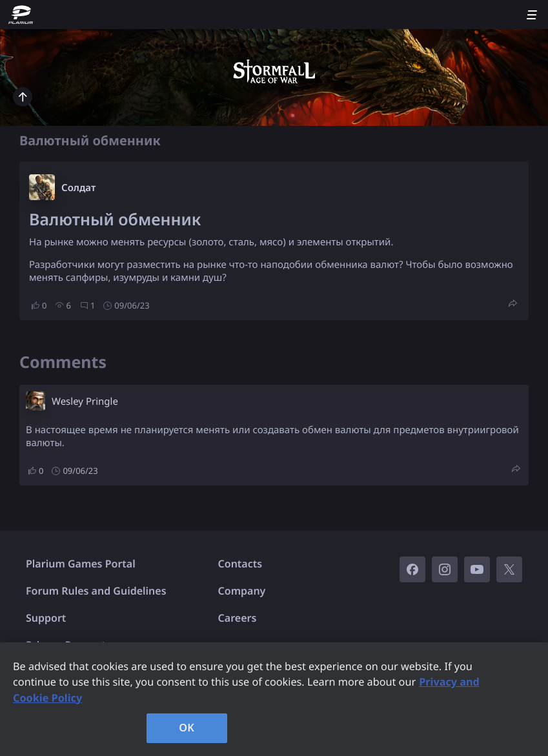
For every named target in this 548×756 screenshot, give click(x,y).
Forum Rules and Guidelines (96, 591)
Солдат (78, 188)
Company (242, 591)
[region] (274, 699)
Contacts (240, 564)
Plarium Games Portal (81, 564)
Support (46, 618)
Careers (238, 618)
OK (187, 728)
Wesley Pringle (85, 402)
